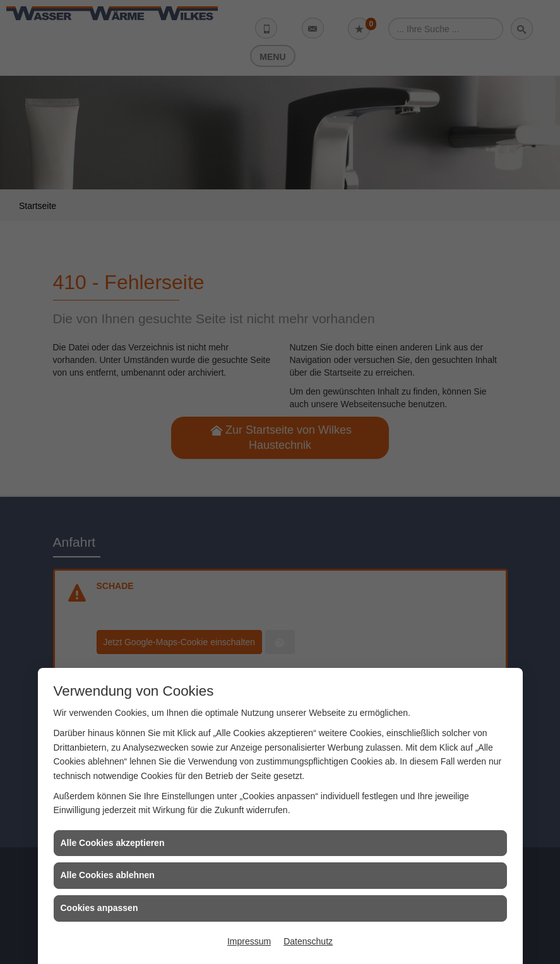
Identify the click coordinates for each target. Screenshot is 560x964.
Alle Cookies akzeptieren (113, 843)
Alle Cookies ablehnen (108, 875)
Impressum (249, 941)
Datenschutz (308, 941)
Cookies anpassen (99, 908)
